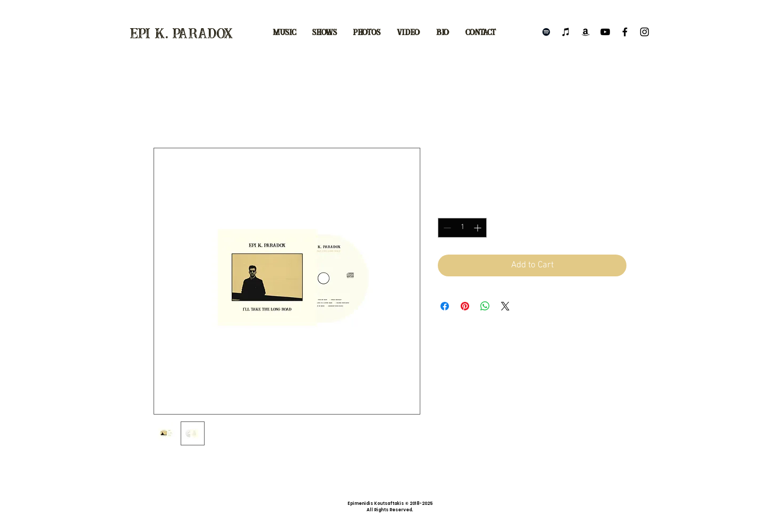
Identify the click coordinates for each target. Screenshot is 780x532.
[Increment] (478, 228)
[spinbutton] (462, 228)
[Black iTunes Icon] (566, 32)
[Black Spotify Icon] (546, 32)
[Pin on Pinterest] (465, 306)
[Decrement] (446, 228)
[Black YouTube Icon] (605, 32)
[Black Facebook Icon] (625, 32)
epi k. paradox (181, 34)
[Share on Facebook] (445, 306)
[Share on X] (505, 306)
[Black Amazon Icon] (586, 32)
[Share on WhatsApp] (485, 306)
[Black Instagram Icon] (645, 32)
